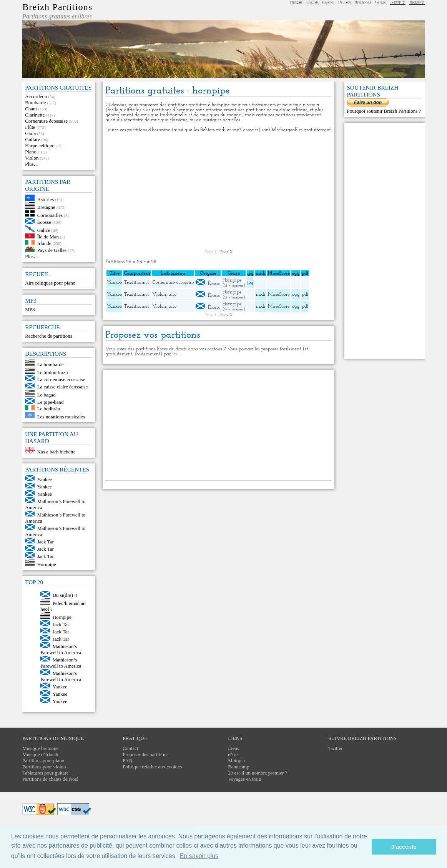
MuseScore (279, 294)
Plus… (32, 164)
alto (173, 294)
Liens (233, 748)
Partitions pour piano (43, 761)
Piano (31, 152)
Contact (130, 748)
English (312, 2)
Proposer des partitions (145, 754)
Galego (381, 2)
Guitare (32, 139)
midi (261, 294)
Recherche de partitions (49, 336)
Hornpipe (47, 564)
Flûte (30, 127)
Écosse (44, 222)
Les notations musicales (61, 416)
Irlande (44, 243)
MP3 (30, 309)
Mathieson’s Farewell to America (61, 649)
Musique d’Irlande (41, 754)
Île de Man (48, 237)
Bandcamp (239, 767)
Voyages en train (244, 779)
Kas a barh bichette (56, 452)
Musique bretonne (40, 748)
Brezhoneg (363, 2)
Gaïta (30, 133)
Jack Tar (46, 542)
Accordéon (36, 96)
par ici (170, 354)
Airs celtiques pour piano (50, 283)
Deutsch (345, 2)
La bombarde (51, 364)
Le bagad (47, 395)
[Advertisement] (219, 191)
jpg (250, 282)
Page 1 (211, 252)
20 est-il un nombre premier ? (258, 773)
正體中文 (398, 2)
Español (328, 2)
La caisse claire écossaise (63, 387)
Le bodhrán (49, 409)
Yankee (45, 479)
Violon (32, 158)
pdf (305, 294)
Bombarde (35, 102)
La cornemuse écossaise (61, 379)
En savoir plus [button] (199, 856)
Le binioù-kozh (53, 372)
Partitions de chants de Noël (50, 779)
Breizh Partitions (57, 7)
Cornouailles (50, 215)
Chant (31, 109)
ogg (296, 273)
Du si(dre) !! (65, 595)
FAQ (127, 761)
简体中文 (417, 2)
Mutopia (236, 761)
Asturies (46, 199)
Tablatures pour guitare (45, 773)
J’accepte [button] (404, 847)
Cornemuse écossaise (46, 121)
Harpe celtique (40, 146)
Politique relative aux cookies (152, 767)
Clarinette (35, 115)
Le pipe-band (51, 402)
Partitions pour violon (44, 767)
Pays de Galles (52, 250)
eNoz (233, 754)
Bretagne (46, 207)
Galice (44, 230)
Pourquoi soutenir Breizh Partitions (383, 111)
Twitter (335, 748)
